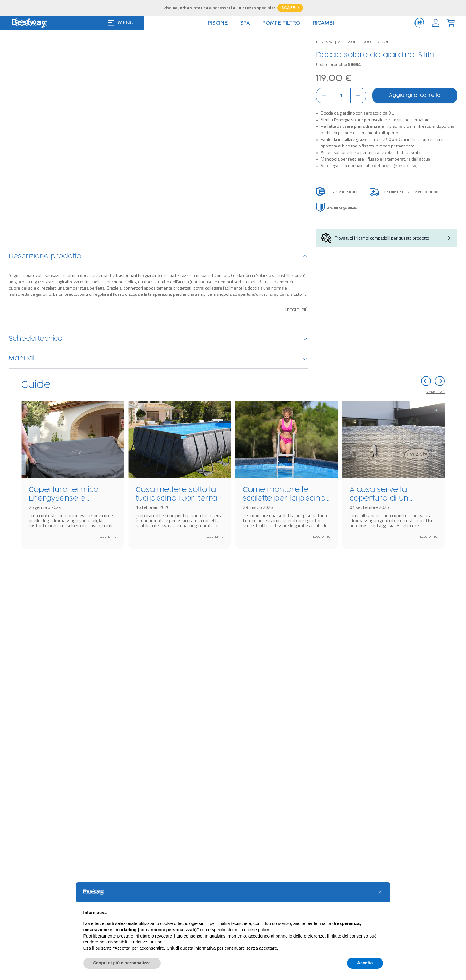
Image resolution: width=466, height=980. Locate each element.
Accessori (348, 42)
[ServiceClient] (419, 23)
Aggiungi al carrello (415, 95)
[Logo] (29, 23)
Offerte (275, 23)
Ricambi (158, 561)
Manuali (158, 580)
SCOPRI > (290, 8)
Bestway (324, 42)
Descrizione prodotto (158, 458)
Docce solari (375, 42)
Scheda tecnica (158, 541)
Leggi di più (297, 512)
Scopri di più (435, 614)
